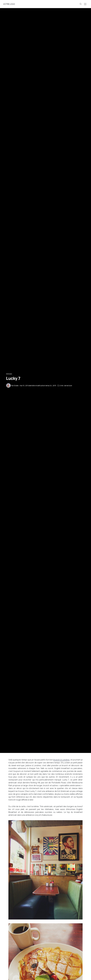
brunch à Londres (61, 760)
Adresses (9, 374)
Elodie (16, 386)
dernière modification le (38, 386)
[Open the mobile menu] (85, 4)
